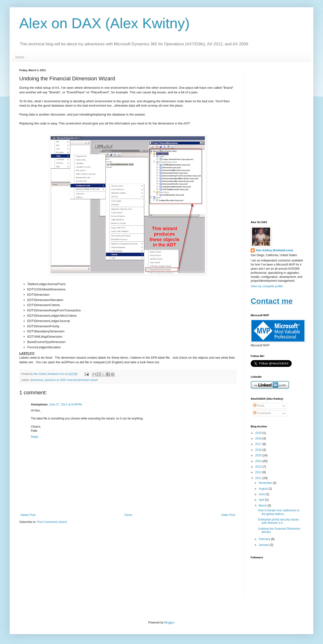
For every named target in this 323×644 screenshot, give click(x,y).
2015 (259, 455)
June (262, 494)
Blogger (169, 623)
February (265, 539)
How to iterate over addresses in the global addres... (279, 512)
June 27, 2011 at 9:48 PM (65, 404)
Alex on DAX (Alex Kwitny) (104, 23)
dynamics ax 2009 (55, 380)
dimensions (37, 380)
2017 (259, 444)
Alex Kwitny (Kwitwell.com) (49, 374)
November (266, 483)
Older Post (228, 515)
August (264, 489)
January (264, 545)
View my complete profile (267, 286)
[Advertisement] (277, 141)
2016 (259, 450)
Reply (35, 437)
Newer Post (28, 515)
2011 (259, 478)
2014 (259, 461)
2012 (259, 472)
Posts (259, 406)
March (263, 506)
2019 (259, 433)
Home (20, 57)
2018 (259, 438)
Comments (262, 413)
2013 (259, 467)
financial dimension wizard (82, 380)
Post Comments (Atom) (52, 522)
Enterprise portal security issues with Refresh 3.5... (278, 521)
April (262, 500)
